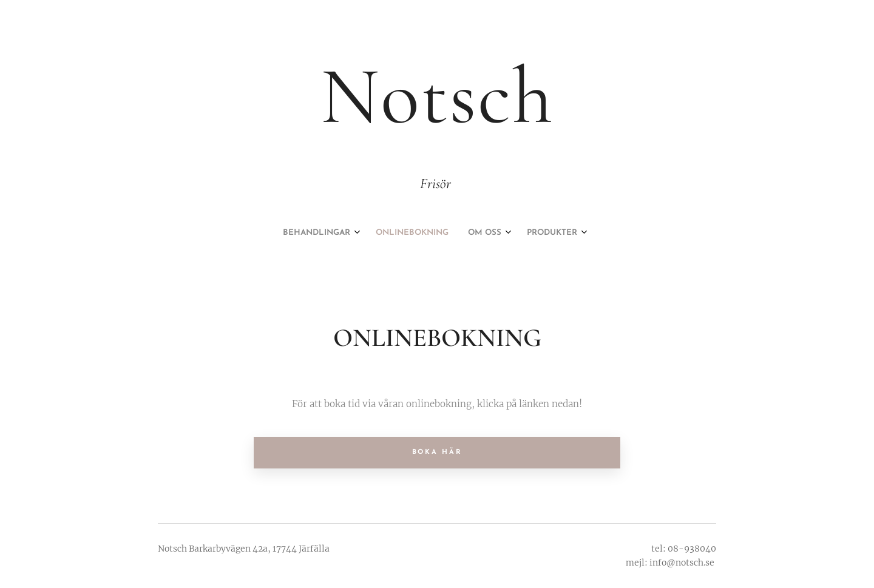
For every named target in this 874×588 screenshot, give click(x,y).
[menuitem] (403, 233)
